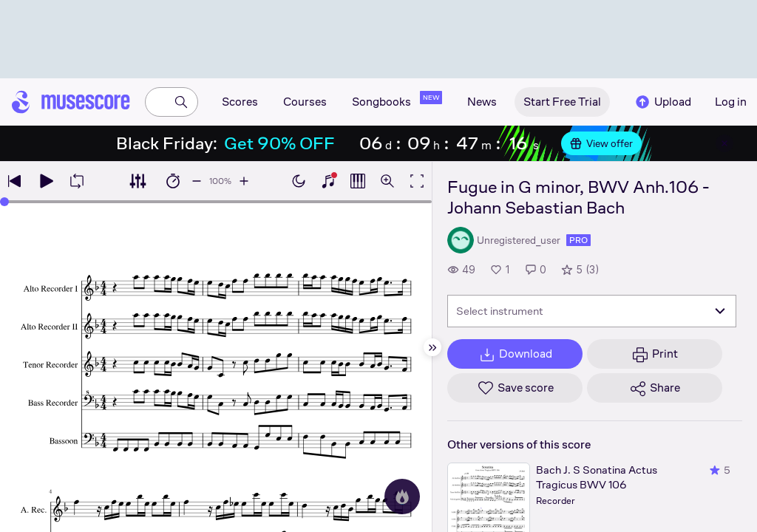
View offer (601, 143)
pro (578, 240)
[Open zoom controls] (387, 181)
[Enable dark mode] (299, 181)
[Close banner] (724, 143)
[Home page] (71, 102)
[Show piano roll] (358, 181)
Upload (662, 102)
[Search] (181, 102)
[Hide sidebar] (432, 347)
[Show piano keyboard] (328, 181)
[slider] (4, 202)
